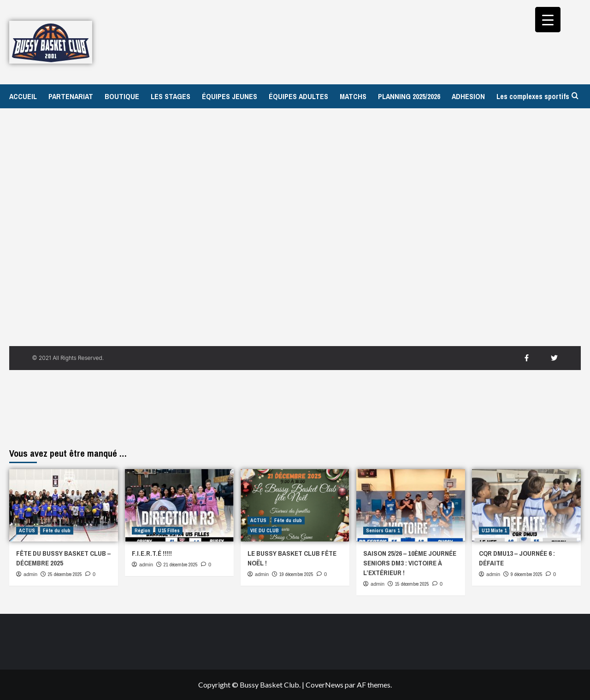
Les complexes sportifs (533, 96)
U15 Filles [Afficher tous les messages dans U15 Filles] (169, 530)
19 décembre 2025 (296, 574)
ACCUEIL (23, 96)
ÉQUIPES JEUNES (230, 96)
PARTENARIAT (71, 96)
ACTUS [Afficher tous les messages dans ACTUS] (27, 530)
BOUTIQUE (122, 96)
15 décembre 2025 (412, 584)
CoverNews (324, 685)
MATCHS (353, 96)
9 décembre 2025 (527, 574)
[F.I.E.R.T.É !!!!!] (179, 505)
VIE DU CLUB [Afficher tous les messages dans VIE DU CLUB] (265, 530)
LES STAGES (171, 96)
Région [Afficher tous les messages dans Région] (142, 530)
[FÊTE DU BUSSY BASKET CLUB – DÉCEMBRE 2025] (64, 505)
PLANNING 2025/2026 (409, 96)
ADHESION (468, 96)
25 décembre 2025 (65, 574)
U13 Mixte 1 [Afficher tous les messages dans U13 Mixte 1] (494, 530)
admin (30, 574)
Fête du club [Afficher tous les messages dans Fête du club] (57, 530)
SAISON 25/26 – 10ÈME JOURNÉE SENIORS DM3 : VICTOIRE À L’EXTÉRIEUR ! (410, 563)
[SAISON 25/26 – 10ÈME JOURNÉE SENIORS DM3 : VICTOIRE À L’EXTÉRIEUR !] (411, 505)
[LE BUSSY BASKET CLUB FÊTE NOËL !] (295, 505)
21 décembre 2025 (181, 565)
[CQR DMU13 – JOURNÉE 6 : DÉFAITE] (526, 505)
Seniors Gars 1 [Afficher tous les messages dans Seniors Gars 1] (383, 530)
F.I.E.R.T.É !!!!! (152, 553)
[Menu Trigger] (548, 20)
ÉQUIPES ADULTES (298, 96)
